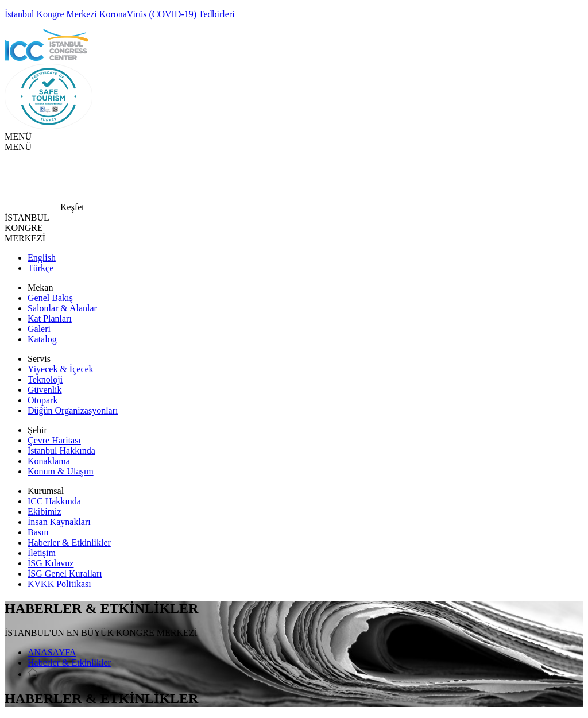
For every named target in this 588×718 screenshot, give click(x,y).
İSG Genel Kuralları (65, 574)
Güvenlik (45, 390)
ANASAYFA (52, 652)
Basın (38, 532)
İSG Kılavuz (51, 563)
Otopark (42, 400)
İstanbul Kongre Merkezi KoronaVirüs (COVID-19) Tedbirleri (120, 14)
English (42, 258)
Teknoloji (45, 379)
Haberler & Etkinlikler (69, 543)
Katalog (42, 339)
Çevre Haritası (54, 440)
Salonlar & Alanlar (62, 308)
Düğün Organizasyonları (73, 410)
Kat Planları (50, 319)
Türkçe (40, 268)
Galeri (39, 329)
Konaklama (49, 461)
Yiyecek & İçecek (61, 369)
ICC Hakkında (54, 501)
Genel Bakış (50, 298)
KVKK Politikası (59, 584)
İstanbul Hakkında (61, 451)
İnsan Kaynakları (59, 522)
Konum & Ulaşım (61, 471)
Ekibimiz (45, 512)
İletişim (42, 553)
